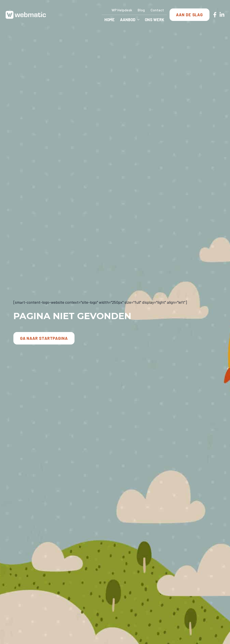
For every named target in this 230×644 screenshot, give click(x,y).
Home (110, 20)
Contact (157, 10)
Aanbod (128, 20)
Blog (141, 10)
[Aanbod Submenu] (139, 20)
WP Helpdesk (122, 10)
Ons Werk (154, 20)
